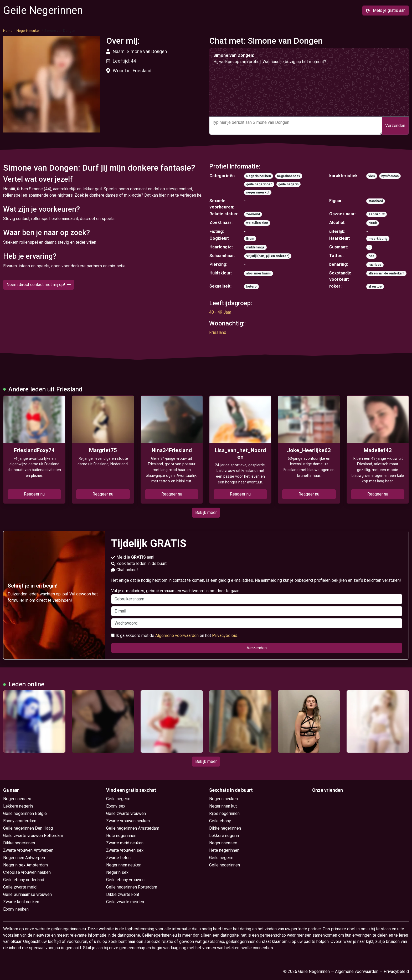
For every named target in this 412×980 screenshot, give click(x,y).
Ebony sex (116, 806)
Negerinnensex (17, 799)
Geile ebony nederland (24, 880)
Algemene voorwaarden (177, 636)
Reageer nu (34, 494)
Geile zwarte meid (20, 887)
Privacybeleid (225, 636)
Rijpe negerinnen (224, 813)
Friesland (218, 332)
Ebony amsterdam (20, 821)
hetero (251, 287)
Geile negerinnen (225, 865)
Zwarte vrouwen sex (125, 850)
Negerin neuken (29, 30)
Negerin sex (117, 872)
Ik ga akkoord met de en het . (175, 636)
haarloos (375, 265)
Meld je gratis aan (386, 10)
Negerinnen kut (223, 806)
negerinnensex (289, 176)
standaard (376, 201)
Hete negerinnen (121, 836)
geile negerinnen (259, 184)
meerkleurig (378, 239)
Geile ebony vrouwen (125, 880)
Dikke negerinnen (19, 843)
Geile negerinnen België (25, 813)
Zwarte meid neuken (125, 843)
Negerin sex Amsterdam (25, 865)
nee (371, 256)
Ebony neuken (16, 909)
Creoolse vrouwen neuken (27, 872)
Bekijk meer (206, 512)
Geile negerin (118, 799)
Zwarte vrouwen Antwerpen (28, 850)
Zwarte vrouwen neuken (128, 821)
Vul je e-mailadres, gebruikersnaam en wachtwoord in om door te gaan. (257, 596)
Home (8, 30)
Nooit (373, 223)
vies (372, 176)
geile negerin (288, 184)
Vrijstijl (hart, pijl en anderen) (268, 256)
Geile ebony (220, 821)
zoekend (253, 214)
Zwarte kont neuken (21, 902)
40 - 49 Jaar (220, 312)
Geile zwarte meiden (125, 902)
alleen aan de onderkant (386, 273)
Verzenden (395, 126)
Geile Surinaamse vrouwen (27, 894)
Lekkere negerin (18, 806)
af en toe (375, 287)
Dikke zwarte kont (123, 894)
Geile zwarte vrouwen (126, 813)
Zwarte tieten (118, 858)
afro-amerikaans (259, 273)
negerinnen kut (258, 192)
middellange (255, 247)
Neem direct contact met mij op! (39, 285)
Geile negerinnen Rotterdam (132, 887)
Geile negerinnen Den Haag (28, 828)
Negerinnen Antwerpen (24, 858)
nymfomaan (390, 176)
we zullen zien (257, 223)
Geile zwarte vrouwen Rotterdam (33, 836)
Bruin (250, 239)
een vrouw (377, 214)
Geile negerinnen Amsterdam (133, 828)
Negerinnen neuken (124, 865)
